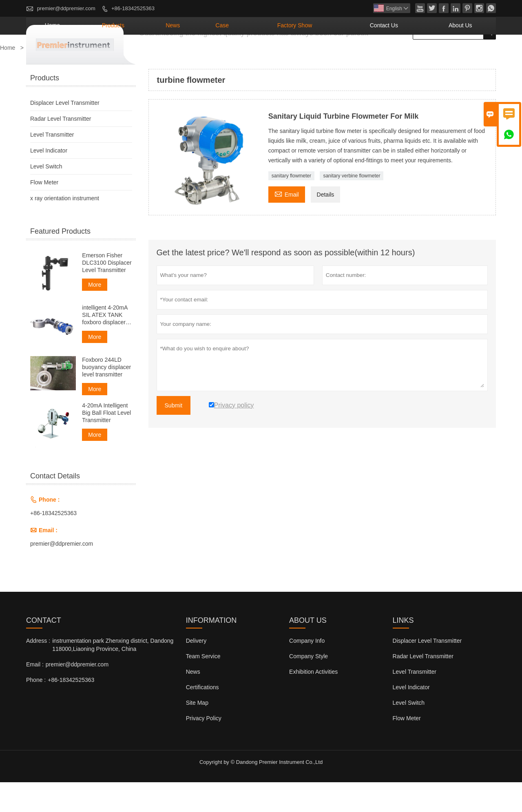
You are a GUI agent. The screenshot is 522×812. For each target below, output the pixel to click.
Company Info (307, 670)
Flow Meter (44, 212)
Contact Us (411, 55)
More (95, 314)
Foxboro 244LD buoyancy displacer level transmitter (106, 397)
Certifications (202, 717)
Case (288, 55)
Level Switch (46, 196)
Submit (174, 435)
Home (159, 55)
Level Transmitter (52, 164)
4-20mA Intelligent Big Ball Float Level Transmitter (106, 443)
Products (205, 55)
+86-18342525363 (133, 8)
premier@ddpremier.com (66, 8)
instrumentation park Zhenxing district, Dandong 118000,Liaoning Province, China (113, 675)
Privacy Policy (204, 748)
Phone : (36, 710)
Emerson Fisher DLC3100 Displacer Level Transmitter (107, 292)
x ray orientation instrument (65, 228)
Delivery (196, 670)
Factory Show (343, 55)
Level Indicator (49, 180)
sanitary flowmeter (291, 206)
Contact (44, 650)
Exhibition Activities (313, 701)
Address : (38, 670)
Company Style (309, 686)
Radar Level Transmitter (61, 148)
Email (287, 223)
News (250, 55)
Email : (35, 694)
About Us (469, 55)
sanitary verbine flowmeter (352, 206)
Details (326, 224)
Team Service (203, 686)
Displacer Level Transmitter (65, 133)
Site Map (197, 732)
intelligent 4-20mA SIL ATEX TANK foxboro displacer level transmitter (105, 345)
